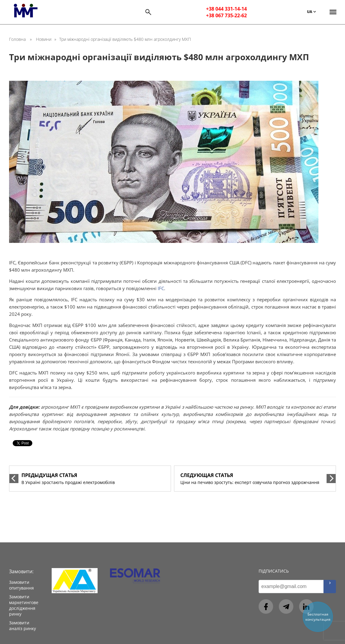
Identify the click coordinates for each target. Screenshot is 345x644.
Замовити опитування (21, 585)
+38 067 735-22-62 (226, 15)
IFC (161, 288)
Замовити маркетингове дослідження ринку (24, 605)
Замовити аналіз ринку (23, 626)
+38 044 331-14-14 (226, 9)
